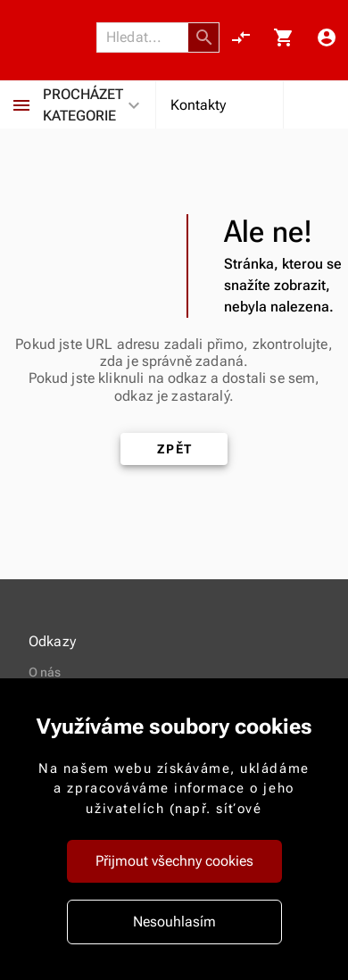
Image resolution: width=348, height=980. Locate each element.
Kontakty (198, 105)
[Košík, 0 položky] (284, 37)
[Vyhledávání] (147, 37)
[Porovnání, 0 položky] (241, 37)
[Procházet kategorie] (21, 105)
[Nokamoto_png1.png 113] (54, 38)
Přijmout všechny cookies (174, 861)
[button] (204, 37)
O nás (45, 672)
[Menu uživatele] (327, 37)
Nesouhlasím (174, 922)
